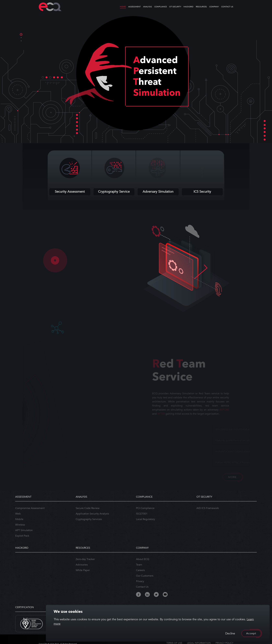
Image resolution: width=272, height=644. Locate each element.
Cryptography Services (89, 519)
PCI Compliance (145, 508)
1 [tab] (21, 34)
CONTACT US (227, 7)
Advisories (82, 565)
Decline (230, 634)
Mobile (19, 519)
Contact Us (142, 587)
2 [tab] (21, 38)
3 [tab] (21, 41)
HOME (123, 7)
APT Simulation (24, 530)
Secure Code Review (88, 508)
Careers (140, 570)
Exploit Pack (22, 536)
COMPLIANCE (161, 7)
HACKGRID (188, 7)
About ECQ (143, 559)
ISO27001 (142, 514)
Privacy (140, 581)
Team (139, 565)
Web (18, 514)
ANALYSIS (148, 7)
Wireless (20, 525)
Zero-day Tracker (85, 559)
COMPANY (214, 7)
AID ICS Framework (208, 508)
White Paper (83, 570)
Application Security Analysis (92, 514)
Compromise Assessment (30, 508)
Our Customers (145, 576)
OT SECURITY (175, 7)
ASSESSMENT (134, 7)
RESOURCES (201, 7)
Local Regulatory (145, 519)
